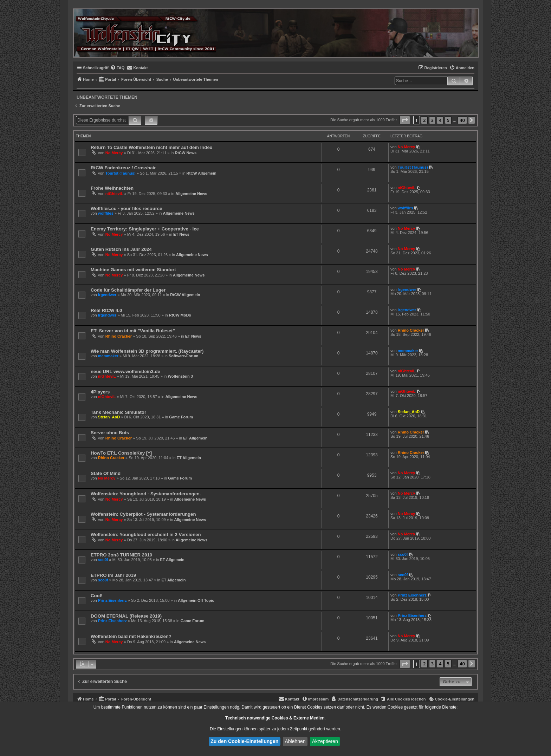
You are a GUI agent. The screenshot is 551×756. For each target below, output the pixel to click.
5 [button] (448, 120)
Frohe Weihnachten (112, 188)
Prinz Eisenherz (112, 600)
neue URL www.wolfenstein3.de (125, 372)
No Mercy (114, 153)
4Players (100, 392)
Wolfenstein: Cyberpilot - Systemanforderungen (143, 514)
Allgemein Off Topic (196, 600)
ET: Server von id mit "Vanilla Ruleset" (133, 331)
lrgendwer (107, 295)
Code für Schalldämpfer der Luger (128, 290)
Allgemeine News (191, 194)
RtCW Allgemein (202, 173)
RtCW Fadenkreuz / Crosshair (123, 168)
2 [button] (424, 120)
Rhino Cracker (119, 336)
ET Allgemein (195, 438)
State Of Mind (106, 473)
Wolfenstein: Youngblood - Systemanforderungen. (146, 494)
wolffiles (106, 213)
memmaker (108, 356)
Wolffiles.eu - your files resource (127, 208)
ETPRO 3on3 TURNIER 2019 (121, 555)
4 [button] (440, 120)
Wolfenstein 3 (180, 376)
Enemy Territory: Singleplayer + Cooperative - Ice (145, 229)
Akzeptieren (325, 741)
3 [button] (432, 120)
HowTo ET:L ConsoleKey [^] (121, 453)
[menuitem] (118, 68)
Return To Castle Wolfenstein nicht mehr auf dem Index (151, 147)
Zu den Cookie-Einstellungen (244, 741)
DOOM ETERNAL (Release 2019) (126, 616)
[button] (405, 120)
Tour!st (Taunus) (121, 173)
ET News (181, 234)
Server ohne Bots (110, 433)
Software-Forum (183, 356)
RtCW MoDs (180, 315)
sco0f (103, 560)
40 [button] (462, 120)
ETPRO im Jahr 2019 (113, 575)
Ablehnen (295, 741)
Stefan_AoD (109, 417)
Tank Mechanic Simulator (118, 412)
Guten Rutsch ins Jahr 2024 (121, 249)
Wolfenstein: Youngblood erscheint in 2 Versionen (146, 535)
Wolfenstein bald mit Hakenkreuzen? (131, 636)
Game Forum (181, 417)
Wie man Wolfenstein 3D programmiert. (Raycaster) (147, 351)
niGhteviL (114, 194)
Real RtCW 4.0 (106, 310)
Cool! (97, 596)
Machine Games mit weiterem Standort (133, 270)
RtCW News (186, 153)
